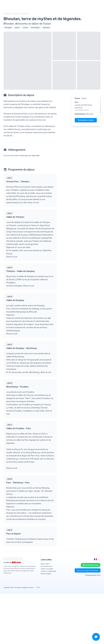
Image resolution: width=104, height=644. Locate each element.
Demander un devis (86, 120)
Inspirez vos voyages (47, 569)
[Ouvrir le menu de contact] (96, 637)
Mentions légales (46, 574)
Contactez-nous (91, 565)
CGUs (38, 587)
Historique (46, 27)
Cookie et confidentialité (48, 571)
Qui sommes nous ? (47, 566)
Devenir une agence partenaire (88, 570)
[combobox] (97, 559)
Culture (25, 27)
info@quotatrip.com (93, 575)
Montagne (8, 27)
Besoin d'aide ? (45, 564)
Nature (17, 27)
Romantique (35, 27)
